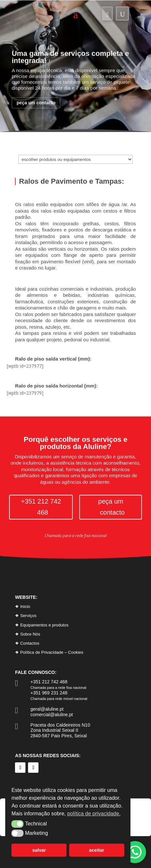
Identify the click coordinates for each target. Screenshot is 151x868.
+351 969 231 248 (49, 693)
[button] (17, 824)
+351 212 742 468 (41, 507)
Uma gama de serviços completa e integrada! (70, 64)
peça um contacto (36, 110)
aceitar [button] (97, 850)
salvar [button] (39, 850)
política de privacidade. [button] (94, 814)
